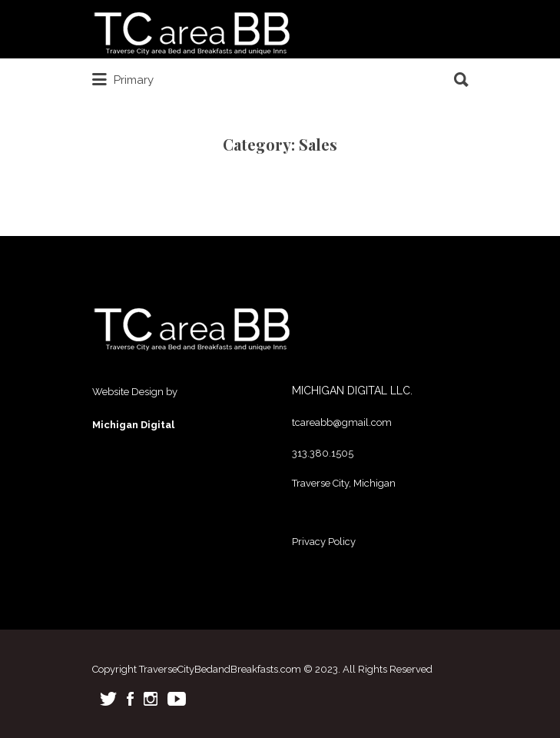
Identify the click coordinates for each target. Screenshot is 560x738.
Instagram (151, 699)
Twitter (108, 699)
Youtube (177, 699)
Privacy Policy (324, 542)
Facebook (130, 699)
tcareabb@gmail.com (342, 422)
